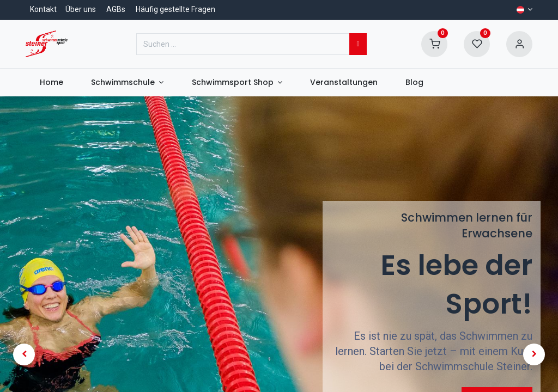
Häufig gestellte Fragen (175, 9)
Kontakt (43, 9)
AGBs (116, 9)
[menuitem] (51, 83)
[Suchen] (358, 44)
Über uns (81, 9)
